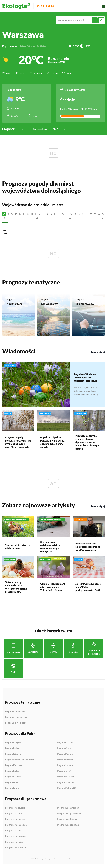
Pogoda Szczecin (65, 766)
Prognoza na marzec (15, 820)
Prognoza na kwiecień (16, 826)
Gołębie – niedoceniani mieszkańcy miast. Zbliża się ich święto (53, 588)
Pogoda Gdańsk (13, 755)
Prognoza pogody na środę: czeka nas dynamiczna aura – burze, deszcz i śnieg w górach (87, 443)
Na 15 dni (59, 128)
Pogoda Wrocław (66, 783)
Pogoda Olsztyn (65, 743)
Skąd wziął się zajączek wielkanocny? (18, 548)
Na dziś (24, 128)
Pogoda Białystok (14, 743)
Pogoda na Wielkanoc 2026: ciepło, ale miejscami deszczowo (86, 378)
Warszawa (23, 35)
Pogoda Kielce (12, 772)
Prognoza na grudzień (68, 826)
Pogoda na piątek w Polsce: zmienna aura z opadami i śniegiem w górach (52, 443)
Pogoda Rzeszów (66, 761)
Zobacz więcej (98, 353)
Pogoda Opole (64, 749)
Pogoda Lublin (12, 789)
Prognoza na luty (14, 814)
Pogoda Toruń (64, 772)
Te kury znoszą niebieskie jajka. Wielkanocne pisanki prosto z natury (16, 588)
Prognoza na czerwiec (16, 837)
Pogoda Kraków (13, 778)
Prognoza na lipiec (14, 843)
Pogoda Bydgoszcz (14, 749)
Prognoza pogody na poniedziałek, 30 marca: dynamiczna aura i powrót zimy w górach (18, 443)
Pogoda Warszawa (66, 778)
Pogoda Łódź (12, 783)
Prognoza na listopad (68, 820)
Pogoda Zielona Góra (68, 789)
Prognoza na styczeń (15, 809)
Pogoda (47, 6)
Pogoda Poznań (65, 755)
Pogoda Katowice (14, 766)
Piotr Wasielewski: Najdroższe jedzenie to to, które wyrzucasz (88, 548)
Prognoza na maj (13, 831)
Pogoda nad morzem (15, 712)
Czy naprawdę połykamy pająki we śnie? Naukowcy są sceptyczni (51, 548)
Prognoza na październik (69, 814)
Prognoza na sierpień (15, 849)
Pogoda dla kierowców (16, 718)
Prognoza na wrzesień (68, 809)
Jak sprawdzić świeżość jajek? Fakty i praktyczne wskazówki (88, 588)
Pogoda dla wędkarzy (16, 724)
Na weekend (41, 128)
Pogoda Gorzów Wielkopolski (20, 761)
